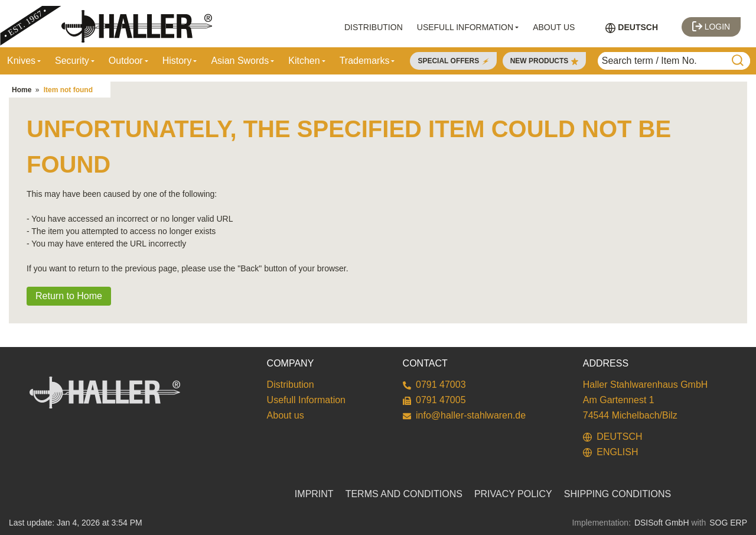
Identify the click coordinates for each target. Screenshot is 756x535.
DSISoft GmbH (662, 523)
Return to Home (69, 296)
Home (22, 90)
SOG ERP (728, 523)
